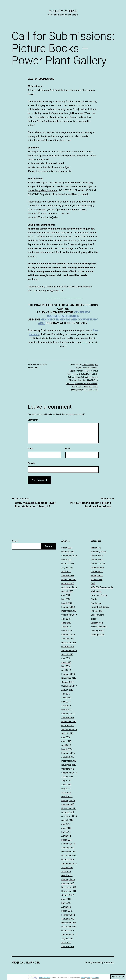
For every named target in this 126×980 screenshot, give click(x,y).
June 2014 (66, 828)
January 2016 (68, 757)
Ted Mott (34, 368)
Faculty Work (97, 575)
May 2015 (66, 789)
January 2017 (68, 717)
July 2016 (66, 737)
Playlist (94, 599)
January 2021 (68, 575)
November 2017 (69, 678)
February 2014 (68, 844)
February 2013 (68, 879)
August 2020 (67, 591)
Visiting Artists (98, 635)
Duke (76, 380)
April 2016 (66, 745)
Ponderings (96, 603)
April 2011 (66, 942)
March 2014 (67, 840)
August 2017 (67, 690)
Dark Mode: (118, 977)
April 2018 (66, 670)
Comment (33, 420)
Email (68, 449)
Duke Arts (82, 380)
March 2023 (67, 548)
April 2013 (66, 871)
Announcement (73, 374)
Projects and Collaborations (87, 368)
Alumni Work (97, 560)
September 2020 (69, 587)
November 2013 (69, 856)
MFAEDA (79, 387)
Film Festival (97, 579)
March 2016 (67, 749)
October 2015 (68, 769)
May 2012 (66, 903)
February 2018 (68, 674)
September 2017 (69, 686)
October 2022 (68, 552)
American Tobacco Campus (87, 371)
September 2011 (69, 935)
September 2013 (69, 863)
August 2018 (67, 654)
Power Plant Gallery (90, 390)
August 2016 (67, 733)
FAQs (89, 978)
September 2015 (69, 773)
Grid (96, 365)
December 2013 (69, 852)
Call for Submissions (90, 377)
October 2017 (68, 682)
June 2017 (66, 698)
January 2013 (68, 883)
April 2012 (66, 907)
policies (83, 978)
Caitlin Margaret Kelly (89, 374)
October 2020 (68, 583)
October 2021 (68, 564)
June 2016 (66, 741)
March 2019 (67, 631)
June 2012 (66, 899)
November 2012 (69, 891)
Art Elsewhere (88, 365)
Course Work (97, 571)
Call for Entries (74, 377)
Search (15, 541)
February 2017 (68, 713)
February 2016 (68, 753)
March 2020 (67, 603)
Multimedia (96, 591)
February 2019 (68, 635)
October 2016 (68, 725)
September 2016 (69, 729)
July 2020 (66, 595)
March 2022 (67, 560)
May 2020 (66, 599)
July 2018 (66, 658)
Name (30, 449)
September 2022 (69, 556)
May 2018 (66, 666)
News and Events (91, 387)
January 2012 (68, 919)
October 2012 (68, 895)
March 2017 (67, 710)
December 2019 (69, 611)
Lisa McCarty (93, 380)
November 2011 (69, 927)
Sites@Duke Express (45, 978)
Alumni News (97, 556)
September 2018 (69, 650)
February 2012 (68, 915)
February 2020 (68, 607)
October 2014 (68, 812)
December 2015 (69, 761)
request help (95, 978)
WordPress (109, 963)
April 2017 (66, 706)
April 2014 (66, 836)
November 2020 (69, 579)
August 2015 (67, 777)
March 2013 (67, 875)
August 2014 (67, 820)
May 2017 (66, 702)
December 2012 (69, 887)
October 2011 (68, 931)
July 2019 (66, 619)
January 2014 (68, 848)
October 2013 (68, 860)
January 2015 (68, 804)
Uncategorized (98, 631)
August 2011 (67, 938)
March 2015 (67, 796)
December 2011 (69, 923)
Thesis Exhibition (99, 627)
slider (93, 619)
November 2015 (69, 765)
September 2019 (69, 615)
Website (31, 463)
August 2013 (67, 867)
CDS (71, 380)
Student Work (97, 623)
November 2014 (69, 808)
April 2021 (66, 571)
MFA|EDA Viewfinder (63, 11)
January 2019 (68, 639)
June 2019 (66, 623)
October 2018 (68, 646)
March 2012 (67, 911)
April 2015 (66, 792)
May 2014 (66, 832)
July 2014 (66, 824)
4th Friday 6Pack (99, 552)
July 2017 (66, 694)
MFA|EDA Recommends (102, 587)
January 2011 (68, 946)
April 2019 (66, 627)
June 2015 (66, 784)
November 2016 (69, 721)
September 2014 (69, 816)
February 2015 (68, 800)
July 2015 (66, 781)
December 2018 (69, 643)
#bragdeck (96, 548)
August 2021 (67, 567)
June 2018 (66, 662)
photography (76, 390)
